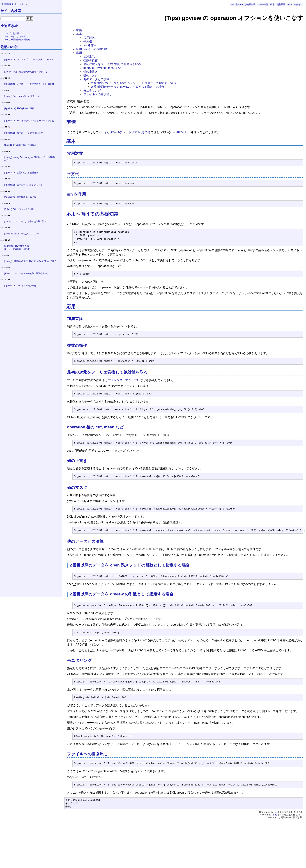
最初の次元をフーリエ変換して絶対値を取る (112, 64)
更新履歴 (281, 4)
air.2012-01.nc (181, 132)
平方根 (88, 41)
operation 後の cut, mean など (103, 68)
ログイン (298, 4)
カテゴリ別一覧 (12, 33)
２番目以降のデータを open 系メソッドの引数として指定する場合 (133, 83)
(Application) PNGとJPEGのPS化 (20, 286)
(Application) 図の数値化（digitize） (21, 197)
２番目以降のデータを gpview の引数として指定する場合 (127, 87)
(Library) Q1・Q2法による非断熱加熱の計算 (25, 221)
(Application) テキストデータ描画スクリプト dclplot (29, 84)
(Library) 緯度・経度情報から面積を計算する (26, 72)
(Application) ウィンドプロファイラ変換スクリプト (29, 60)
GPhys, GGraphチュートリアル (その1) (125, 132)
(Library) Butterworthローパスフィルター (24, 96)
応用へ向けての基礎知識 (92, 49)
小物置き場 (9, 26)
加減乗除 (89, 57)
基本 (79, 34)
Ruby (274, 815)
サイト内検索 (11, 11)
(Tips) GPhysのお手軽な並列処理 (20, 145)
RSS (290, 4)
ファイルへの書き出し (98, 94)
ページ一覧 (263, 4)
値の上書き (91, 72)
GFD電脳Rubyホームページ (14, 4)
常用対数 (89, 38)
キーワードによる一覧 (15, 36)
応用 (79, 53)
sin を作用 (90, 45)
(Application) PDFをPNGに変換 (19, 108)
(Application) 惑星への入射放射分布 (21, 173)
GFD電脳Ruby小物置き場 (243, 4)
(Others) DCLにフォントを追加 (19, 209)
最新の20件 (9, 47)
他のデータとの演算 (96, 79)
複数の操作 (91, 60)
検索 (272, 4)
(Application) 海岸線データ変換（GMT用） (25, 133)
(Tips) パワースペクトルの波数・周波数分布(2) (27, 273)
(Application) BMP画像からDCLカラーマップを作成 (29, 121)
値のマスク (91, 75)
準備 (79, 30)
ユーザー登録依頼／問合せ (17, 40)
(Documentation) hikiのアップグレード (23, 234)
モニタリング (92, 91)
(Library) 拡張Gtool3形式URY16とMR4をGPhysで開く (30, 261)
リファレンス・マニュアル (122, 380)
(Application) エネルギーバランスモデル (23, 185)
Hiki (276, 812)
